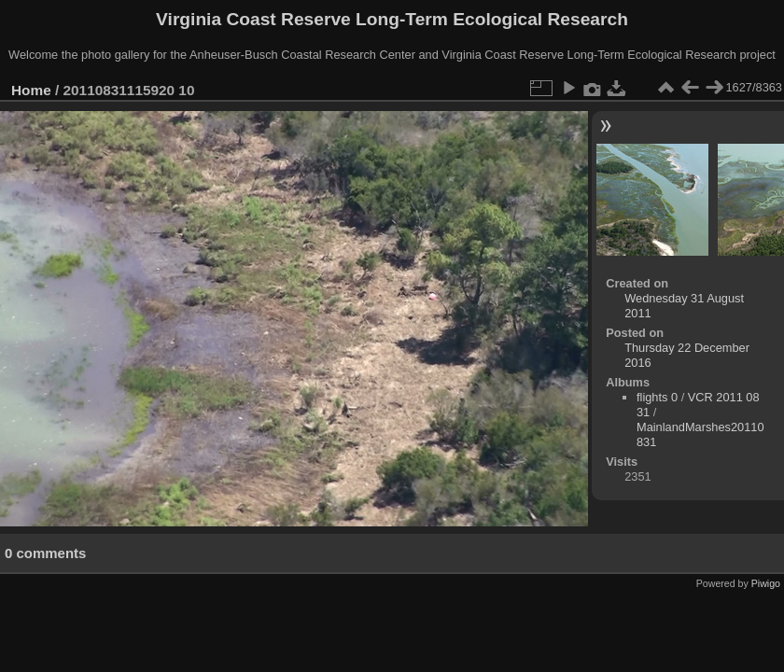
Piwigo (766, 583)
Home (31, 90)
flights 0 (657, 397)
